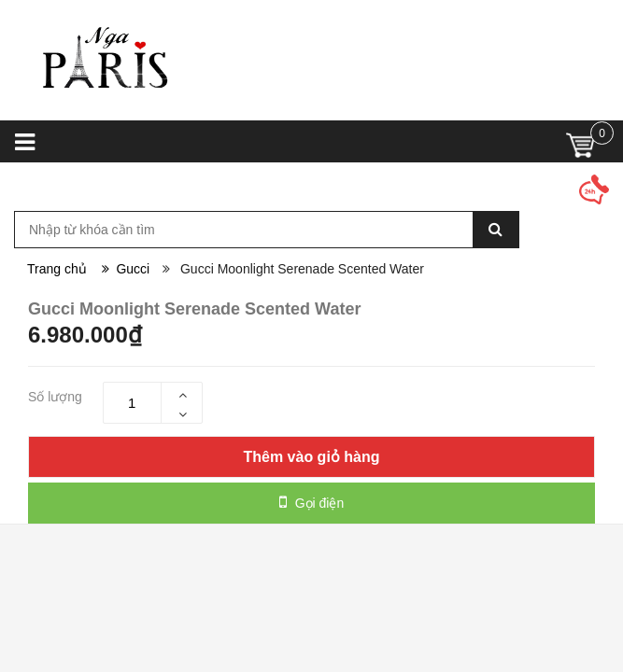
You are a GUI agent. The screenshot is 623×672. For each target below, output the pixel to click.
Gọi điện (311, 502)
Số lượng (55, 397)
